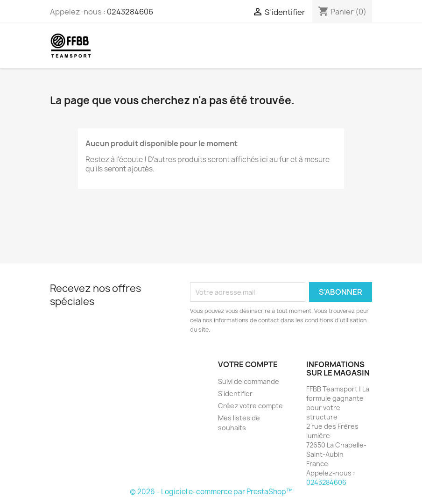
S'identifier (235, 394)
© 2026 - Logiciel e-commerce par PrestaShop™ (211, 492)
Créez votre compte (250, 406)
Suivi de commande (249, 381)
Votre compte (248, 364)
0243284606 (130, 12)
